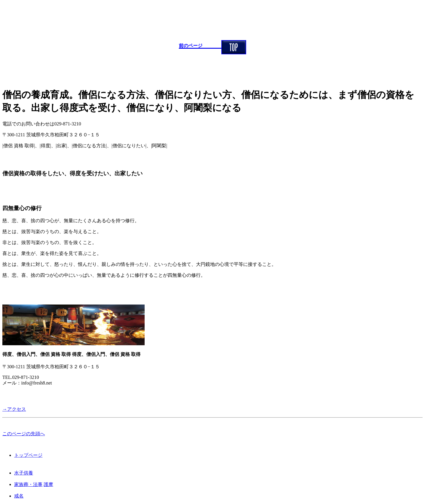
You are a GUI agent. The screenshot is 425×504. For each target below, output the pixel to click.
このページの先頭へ (24, 434)
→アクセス (14, 409)
